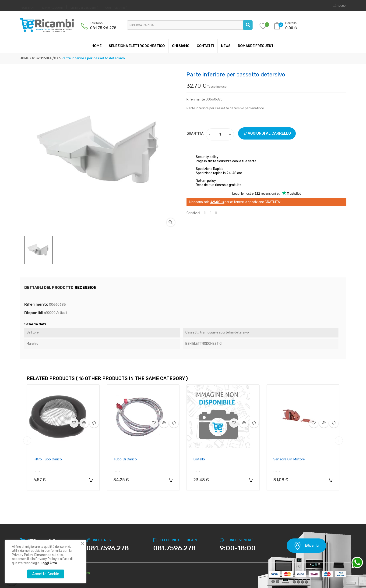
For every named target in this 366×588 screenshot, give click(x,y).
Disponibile (35, 313)
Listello (199, 459)
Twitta (211, 213)
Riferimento (196, 99)
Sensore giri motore (289, 459)
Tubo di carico (125, 459)
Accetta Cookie (46, 574)
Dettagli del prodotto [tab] (49, 288)
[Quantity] (220, 134)
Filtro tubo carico (48, 459)
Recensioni (94, 288)
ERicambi (306, 546)
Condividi (205, 213)
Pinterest (216, 213)
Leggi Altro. (49, 563)
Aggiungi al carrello (267, 133)
